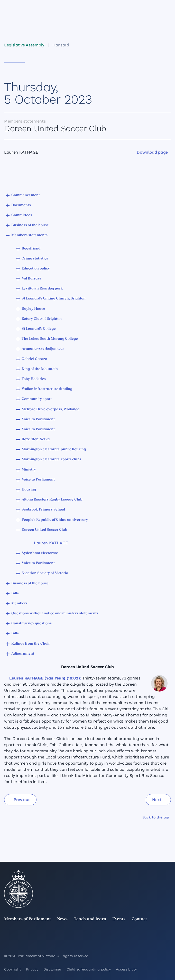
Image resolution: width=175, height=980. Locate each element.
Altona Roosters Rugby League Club (52, 500)
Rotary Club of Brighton (42, 319)
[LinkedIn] (39, 935)
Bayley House (33, 309)
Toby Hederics (34, 379)
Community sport (37, 399)
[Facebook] (104, 935)
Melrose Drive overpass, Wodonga (50, 409)
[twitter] (7, 935)
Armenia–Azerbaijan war (43, 349)
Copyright (12, 969)
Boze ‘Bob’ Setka (36, 439)
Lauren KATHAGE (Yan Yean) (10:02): (45, 678)
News (62, 919)
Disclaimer (52, 969)
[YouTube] (136, 935)
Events (119, 919)
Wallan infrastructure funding (47, 389)
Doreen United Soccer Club (44, 530)
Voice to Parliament (38, 419)
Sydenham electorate (40, 553)
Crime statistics (35, 259)
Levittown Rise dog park (42, 289)
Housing (29, 490)
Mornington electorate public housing (54, 449)
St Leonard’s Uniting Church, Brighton (54, 299)
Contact (139, 919)
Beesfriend (31, 249)
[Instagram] (71, 935)
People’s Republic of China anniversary (55, 520)
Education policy (36, 269)
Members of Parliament (27, 919)
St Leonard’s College (39, 329)
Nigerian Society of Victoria (45, 573)
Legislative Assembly (24, 45)
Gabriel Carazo (34, 359)
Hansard (61, 45)
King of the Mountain (40, 369)
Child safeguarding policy (89, 969)
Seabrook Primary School (43, 510)
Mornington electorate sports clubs (51, 459)
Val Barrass (31, 279)
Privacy (32, 969)
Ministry (29, 470)
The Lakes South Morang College (50, 339)
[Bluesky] (168, 935)
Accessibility (126, 969)
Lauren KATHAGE (51, 543)
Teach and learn (90, 919)
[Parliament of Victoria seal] (19, 889)
